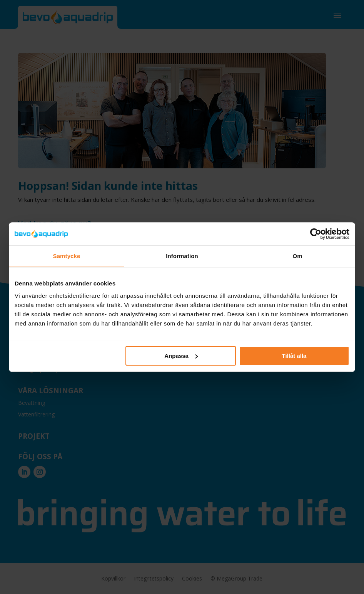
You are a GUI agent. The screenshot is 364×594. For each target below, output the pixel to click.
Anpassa (181, 356)
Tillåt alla (294, 356)
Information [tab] (182, 256)
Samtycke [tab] (67, 256)
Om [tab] (297, 256)
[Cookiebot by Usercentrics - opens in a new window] (316, 234)
